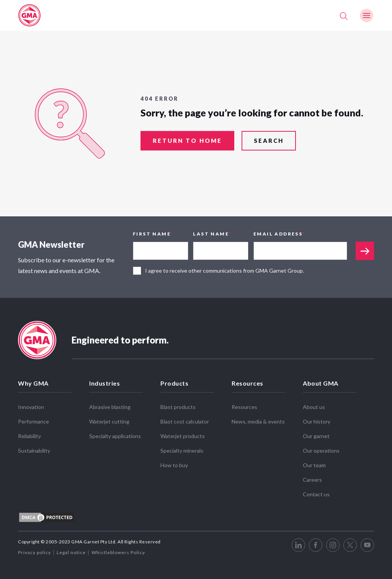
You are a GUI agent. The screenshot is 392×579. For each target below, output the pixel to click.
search (269, 141)
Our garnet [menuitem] (316, 436)
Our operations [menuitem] (321, 451)
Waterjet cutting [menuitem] (109, 421)
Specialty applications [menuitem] (115, 436)
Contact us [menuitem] (316, 494)
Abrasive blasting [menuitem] (110, 407)
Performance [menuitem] (33, 421)
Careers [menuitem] (312, 480)
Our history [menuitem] (317, 421)
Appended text (365, 251)
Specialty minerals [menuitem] (182, 451)
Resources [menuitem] (247, 383)
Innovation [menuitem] (31, 407)
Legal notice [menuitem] (71, 552)
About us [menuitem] (314, 407)
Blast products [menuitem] (178, 407)
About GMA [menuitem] (321, 383)
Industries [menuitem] (105, 383)
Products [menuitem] (174, 383)
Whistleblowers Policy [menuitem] (118, 552)
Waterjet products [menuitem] (183, 436)
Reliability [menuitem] (29, 436)
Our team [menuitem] (314, 465)
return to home (187, 141)
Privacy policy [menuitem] (34, 552)
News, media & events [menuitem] (258, 421)
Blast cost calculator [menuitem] (185, 421)
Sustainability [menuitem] (34, 451)
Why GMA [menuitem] (33, 383)
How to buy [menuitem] (174, 465)
